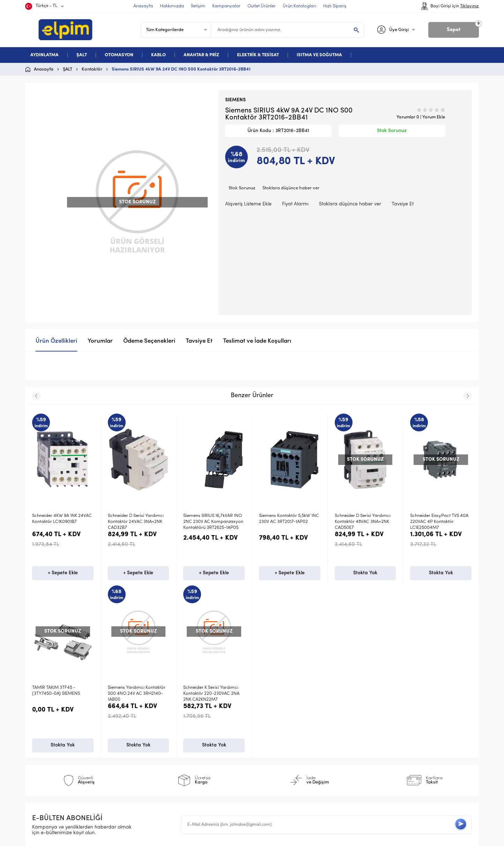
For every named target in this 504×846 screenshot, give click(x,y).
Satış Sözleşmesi (165, 736)
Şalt (40, 725)
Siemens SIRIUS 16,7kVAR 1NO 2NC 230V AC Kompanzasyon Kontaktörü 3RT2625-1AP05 (138, 522)
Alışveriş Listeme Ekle (248, 204)
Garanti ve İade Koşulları (176, 748)
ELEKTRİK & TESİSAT (258, 55)
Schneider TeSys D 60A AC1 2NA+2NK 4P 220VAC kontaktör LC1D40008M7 (437, 522)
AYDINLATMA (45, 55)
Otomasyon (49, 736)
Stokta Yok (290, 574)
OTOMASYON (119, 55)
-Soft (216, 837)
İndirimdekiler (275, 736)
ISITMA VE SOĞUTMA (319, 55)
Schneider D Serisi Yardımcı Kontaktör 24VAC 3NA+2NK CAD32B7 (60, 522)
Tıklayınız (469, 6)
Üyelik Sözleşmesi (166, 725)
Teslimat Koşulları (167, 714)
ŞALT (82, 55)
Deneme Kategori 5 (58, 759)
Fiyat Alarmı (295, 204)
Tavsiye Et (403, 204)
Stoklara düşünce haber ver (291, 188)
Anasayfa (270, 714)
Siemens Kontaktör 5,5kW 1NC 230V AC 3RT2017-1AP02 (213, 519)
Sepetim (268, 759)
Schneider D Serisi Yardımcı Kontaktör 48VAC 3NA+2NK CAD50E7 (287, 522)
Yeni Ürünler (273, 725)
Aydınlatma (49, 714)
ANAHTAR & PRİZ (201, 55)
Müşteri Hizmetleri (280, 748)
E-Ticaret (231, 837)
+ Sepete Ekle (63, 574)
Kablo (42, 748)
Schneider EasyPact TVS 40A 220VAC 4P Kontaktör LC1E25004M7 (364, 522)
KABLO (158, 55)
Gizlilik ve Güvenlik (168, 759)
